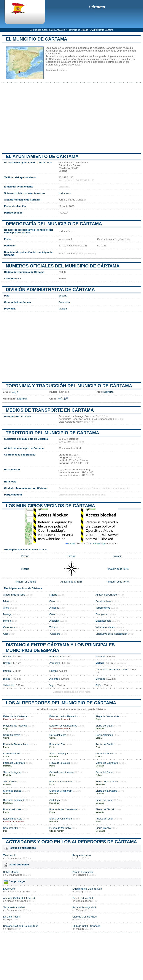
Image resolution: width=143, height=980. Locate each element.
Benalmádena (103, 601)
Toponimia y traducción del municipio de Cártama (69, 386)
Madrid (7, 656)
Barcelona (55, 656)
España (63, 296)
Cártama (97, 7)
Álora (6, 608)
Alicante (54, 679)
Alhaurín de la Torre (118, 569)
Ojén (6, 634)
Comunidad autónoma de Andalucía (48, 30)
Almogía (118, 556)
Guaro (53, 614)
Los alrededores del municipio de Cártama (61, 703)
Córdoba (100, 679)
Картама (108, 392)
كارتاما (15, 392)
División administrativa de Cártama (50, 289)
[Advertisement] (71, 118)
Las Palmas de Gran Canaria (112, 669)
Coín (52, 601)
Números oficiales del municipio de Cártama (63, 266)
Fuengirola (101, 614)
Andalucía (64, 302)
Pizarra (25, 556)
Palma (53, 671)
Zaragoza (55, 663)
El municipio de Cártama (36, 39)
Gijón (98, 685)
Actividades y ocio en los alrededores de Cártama (71, 842)
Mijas (6, 601)
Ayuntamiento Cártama (102, 30)
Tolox (52, 627)
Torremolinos (103, 608)
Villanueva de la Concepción (111, 634)
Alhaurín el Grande (25, 582)
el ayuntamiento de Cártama (42, 156)
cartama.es (65, 193)
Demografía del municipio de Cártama (54, 224)
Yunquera (55, 634)
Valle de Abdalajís (105, 627)
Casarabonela (103, 621)
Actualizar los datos (56, 70)
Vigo (52, 685)
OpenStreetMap (97, 544)
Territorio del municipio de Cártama (52, 433)
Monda (7, 621)
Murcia (7, 671)
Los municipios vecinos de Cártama (50, 506)
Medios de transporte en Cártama (50, 410)
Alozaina (54, 621)
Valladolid (9, 685)
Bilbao (7, 679)
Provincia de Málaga (78, 30)
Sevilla (7, 663)
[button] (30, 514)
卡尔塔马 (63, 399)
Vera (79, 858)
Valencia (100, 656)
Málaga (63, 309)
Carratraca (9, 627)
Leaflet (70, 544)
